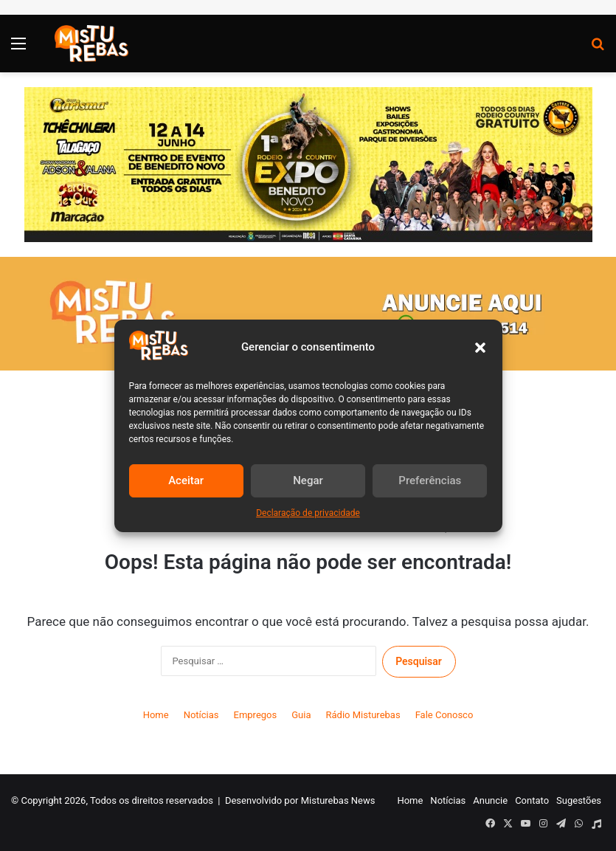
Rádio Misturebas (363, 715)
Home (156, 715)
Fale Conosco (444, 715)
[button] (480, 348)
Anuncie (490, 800)
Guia (301, 715)
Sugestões (579, 800)
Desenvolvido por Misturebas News (300, 800)
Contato (532, 800)
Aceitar (186, 480)
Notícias (201, 715)
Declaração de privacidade (308, 513)
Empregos (256, 715)
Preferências (430, 480)
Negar (308, 480)
